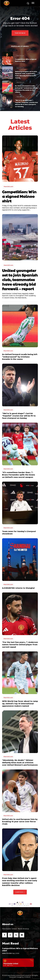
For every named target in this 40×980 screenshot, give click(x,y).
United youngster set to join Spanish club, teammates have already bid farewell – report (26, 75)
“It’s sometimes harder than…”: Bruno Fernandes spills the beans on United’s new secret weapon (19, 475)
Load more (20, 892)
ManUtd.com (20, 56)
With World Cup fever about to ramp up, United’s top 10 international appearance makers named (20, 704)
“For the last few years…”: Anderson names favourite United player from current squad (20, 645)
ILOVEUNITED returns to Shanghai (18, 588)
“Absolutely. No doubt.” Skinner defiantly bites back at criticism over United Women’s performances (20, 763)
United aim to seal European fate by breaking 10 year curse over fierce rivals (20, 822)
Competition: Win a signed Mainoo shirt (26, 60)
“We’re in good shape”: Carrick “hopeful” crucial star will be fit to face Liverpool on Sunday (26, 103)
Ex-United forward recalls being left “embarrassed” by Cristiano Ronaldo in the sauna (26, 89)
